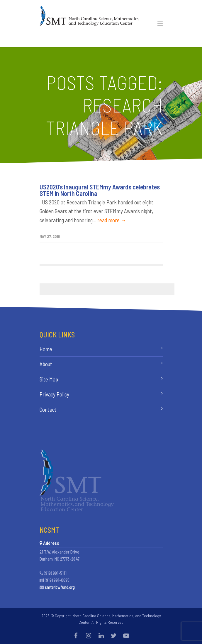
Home (46, 349)
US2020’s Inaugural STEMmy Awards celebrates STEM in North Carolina (100, 190)
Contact (48, 410)
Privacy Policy (54, 394)
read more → (112, 220)
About (46, 364)
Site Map (49, 379)
